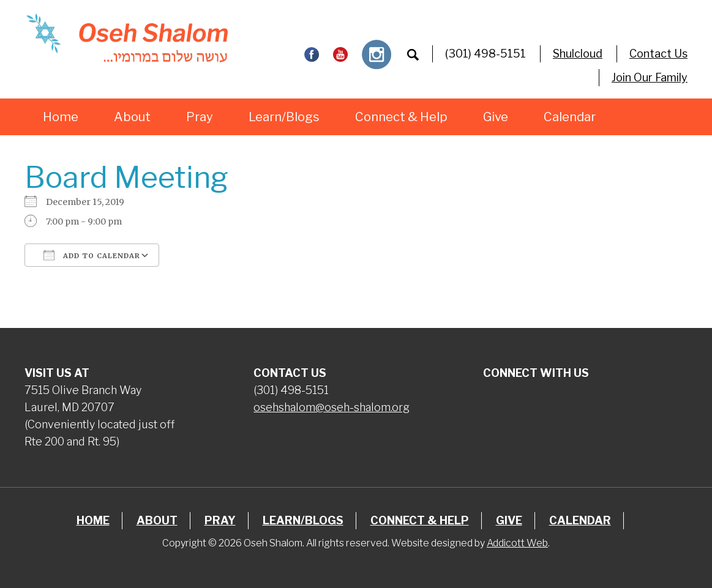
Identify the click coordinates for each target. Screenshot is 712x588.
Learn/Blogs (284, 117)
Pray (200, 117)
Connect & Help (401, 117)
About (132, 117)
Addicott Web (517, 543)
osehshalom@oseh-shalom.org (332, 407)
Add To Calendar (92, 255)
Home (61, 117)
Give (496, 117)
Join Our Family (650, 77)
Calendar (570, 117)
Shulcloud (578, 54)
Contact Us (658, 54)
